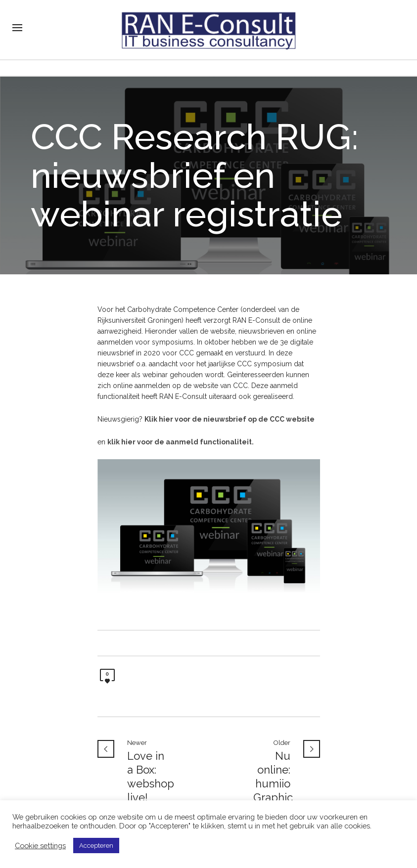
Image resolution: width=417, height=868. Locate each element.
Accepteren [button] (96, 846)
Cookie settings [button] (40, 846)
